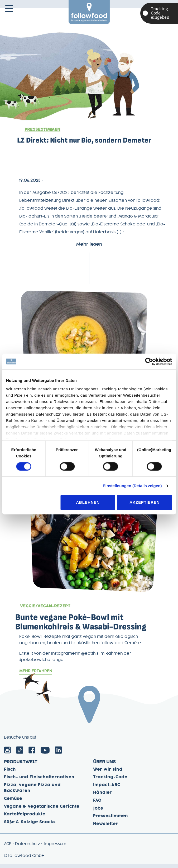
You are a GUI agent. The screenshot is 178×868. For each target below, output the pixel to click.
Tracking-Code (110, 781)
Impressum (55, 848)
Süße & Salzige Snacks (30, 826)
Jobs (98, 812)
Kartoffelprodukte (25, 818)
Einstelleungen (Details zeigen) (132, 486)
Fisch (10, 773)
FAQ (97, 804)
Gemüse (13, 803)
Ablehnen (88, 503)
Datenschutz (28, 848)
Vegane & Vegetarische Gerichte (42, 810)
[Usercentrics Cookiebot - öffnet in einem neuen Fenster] (149, 361)
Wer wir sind (108, 773)
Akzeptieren (145, 503)
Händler (103, 797)
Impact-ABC (107, 789)
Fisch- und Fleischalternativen (39, 781)
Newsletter (106, 828)
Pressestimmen (44, 129)
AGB (8, 848)
